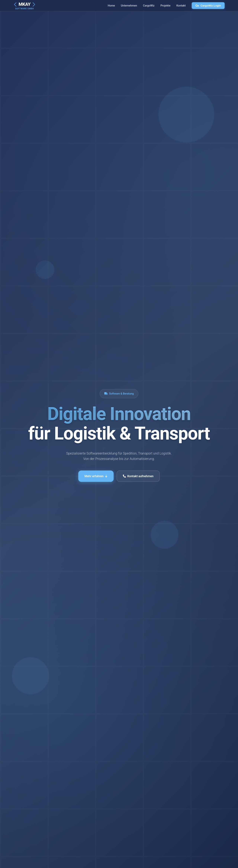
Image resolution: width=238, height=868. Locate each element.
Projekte (165, 6)
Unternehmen (129, 6)
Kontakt (181, 6)
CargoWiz (149, 6)
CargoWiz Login (208, 6)
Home (111, 6)
